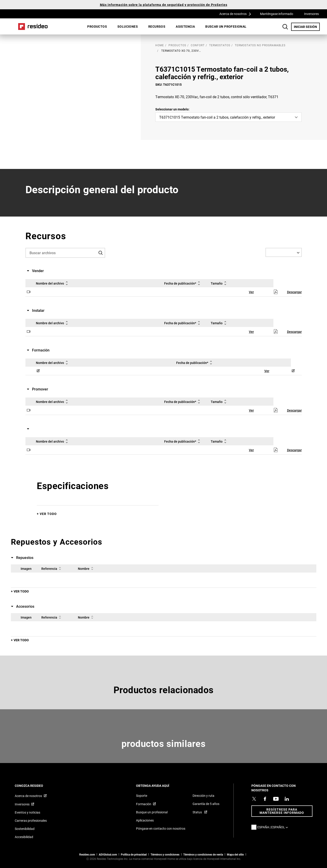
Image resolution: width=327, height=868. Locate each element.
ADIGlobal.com (108, 854)
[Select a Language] (284, 252)
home (160, 45)
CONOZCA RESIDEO (35, 786)
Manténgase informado (277, 14)
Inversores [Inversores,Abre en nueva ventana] (311, 14)
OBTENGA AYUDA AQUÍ (159, 786)
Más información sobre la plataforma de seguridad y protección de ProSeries (164, 5)
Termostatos (220, 45)
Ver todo (48, 514)
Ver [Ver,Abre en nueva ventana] (251, 292)
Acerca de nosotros (237, 14)
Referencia (52, 568)
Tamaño (219, 283)
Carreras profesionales (31, 820)
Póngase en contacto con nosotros (161, 828)
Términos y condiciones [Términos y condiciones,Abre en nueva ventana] (165, 854)
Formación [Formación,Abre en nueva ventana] (144, 804)
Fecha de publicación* (183, 283)
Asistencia (185, 26)
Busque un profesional (152, 812)
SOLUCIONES (128, 26)
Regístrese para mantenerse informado (282, 811)
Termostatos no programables (260, 45)
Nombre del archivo (53, 283)
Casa (33, 27)
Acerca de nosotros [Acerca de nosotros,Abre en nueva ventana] (28, 796)
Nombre (86, 568)
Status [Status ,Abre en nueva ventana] (198, 812)
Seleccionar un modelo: (172, 109)
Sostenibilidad (25, 829)
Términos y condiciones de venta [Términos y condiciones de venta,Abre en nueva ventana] (203, 854)
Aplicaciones (145, 820)
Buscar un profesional (226, 26)
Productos (97, 26)
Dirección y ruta (203, 796)
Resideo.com (87, 854)
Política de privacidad (134, 854)
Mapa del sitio (235, 854)
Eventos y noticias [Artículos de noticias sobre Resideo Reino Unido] (27, 812)
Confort (198, 45)
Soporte (142, 796)
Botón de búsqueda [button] (285, 27)
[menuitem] (97, 27)
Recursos (157, 26)
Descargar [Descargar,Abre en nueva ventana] (294, 292)
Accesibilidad (24, 837)
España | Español (274, 827)
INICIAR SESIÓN (307, 27)
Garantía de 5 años (206, 804)
